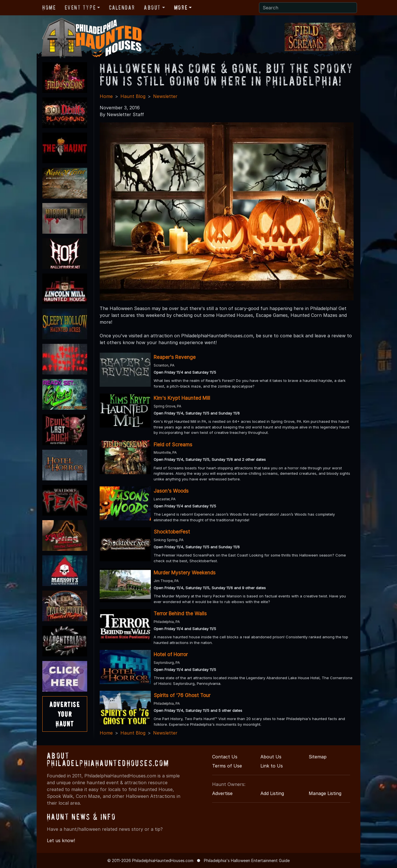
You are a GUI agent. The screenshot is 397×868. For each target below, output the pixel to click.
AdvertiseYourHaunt (65, 714)
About (152, 7)
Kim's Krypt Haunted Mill (182, 398)
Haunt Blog (133, 96)
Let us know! (61, 840)
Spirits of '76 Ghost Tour (182, 695)
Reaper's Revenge (175, 357)
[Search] (308, 8)
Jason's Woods (171, 491)
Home (49, 7)
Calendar (122, 7)
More (181, 7)
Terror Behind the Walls (180, 614)
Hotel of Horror (171, 654)
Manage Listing (325, 793)
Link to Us (272, 766)
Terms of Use (227, 766)
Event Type (80, 7)
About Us (271, 757)
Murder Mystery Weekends (185, 573)
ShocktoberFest (172, 532)
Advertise (222, 793)
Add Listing (272, 793)
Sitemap (318, 757)
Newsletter (165, 96)
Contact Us (225, 757)
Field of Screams (173, 445)
